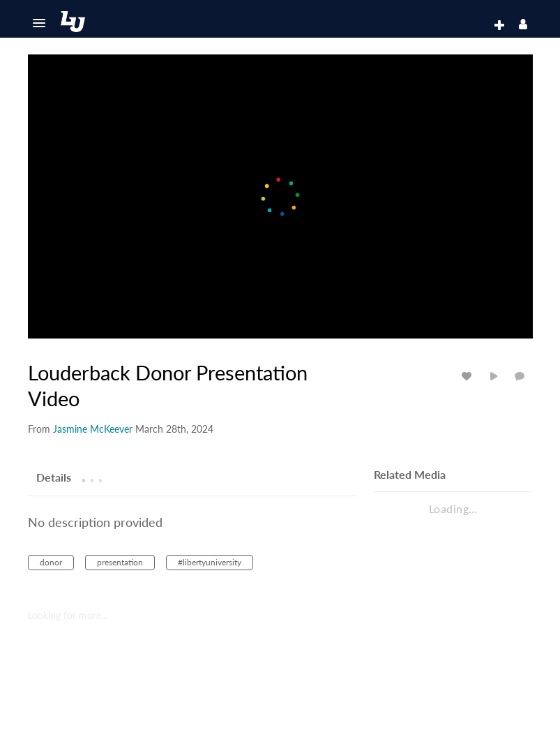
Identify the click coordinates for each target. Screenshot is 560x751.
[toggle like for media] (469, 376)
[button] (39, 23)
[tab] (54, 477)
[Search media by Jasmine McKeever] (93, 429)
